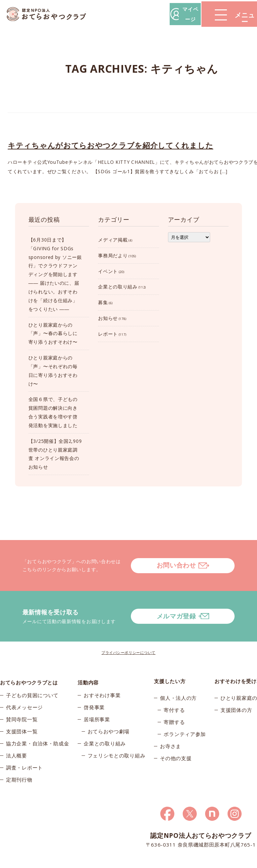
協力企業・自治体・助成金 (37, 725)
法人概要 (17, 737)
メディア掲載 (113, 240)
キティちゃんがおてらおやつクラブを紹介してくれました (110, 145)
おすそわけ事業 (102, 677)
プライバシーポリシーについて (128, 631)
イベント (108, 271)
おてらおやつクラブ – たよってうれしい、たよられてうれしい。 (50, 14)
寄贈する (174, 701)
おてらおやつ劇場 (109, 713)
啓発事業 (94, 689)
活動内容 (88, 660)
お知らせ (108, 318)
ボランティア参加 (185, 713)
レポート (108, 334)
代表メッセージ (24, 689)
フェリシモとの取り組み (117, 737)
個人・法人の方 (178, 677)
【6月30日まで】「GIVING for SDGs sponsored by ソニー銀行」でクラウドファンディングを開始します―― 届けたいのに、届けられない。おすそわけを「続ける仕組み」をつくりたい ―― (55, 274)
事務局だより (113, 255)
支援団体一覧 (22, 713)
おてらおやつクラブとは (29, 660)
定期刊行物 (19, 761)
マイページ (156, 14)
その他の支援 (176, 737)
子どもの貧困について (32, 677)
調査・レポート (24, 749)
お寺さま (170, 725)
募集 (103, 302)
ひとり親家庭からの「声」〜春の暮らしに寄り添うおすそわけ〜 (53, 333)
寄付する (174, 689)
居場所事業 (97, 701)
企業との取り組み (118, 287)
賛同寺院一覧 (22, 701)
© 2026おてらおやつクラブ (27, 861)
